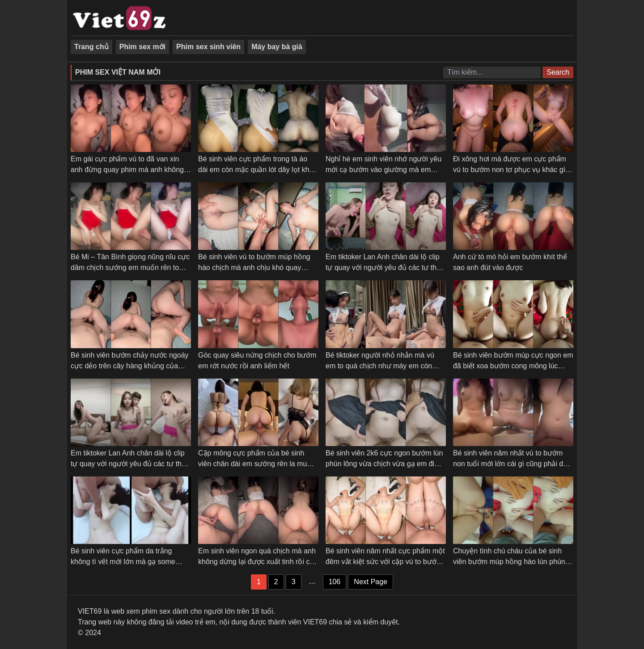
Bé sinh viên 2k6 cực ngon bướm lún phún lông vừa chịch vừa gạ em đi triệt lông (384, 464)
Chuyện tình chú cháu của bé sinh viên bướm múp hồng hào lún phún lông (509, 562)
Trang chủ (91, 47)
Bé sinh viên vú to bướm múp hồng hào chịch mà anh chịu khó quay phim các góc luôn (254, 268)
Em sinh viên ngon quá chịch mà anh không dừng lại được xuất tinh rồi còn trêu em (258, 562)
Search (558, 72)
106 (335, 582)
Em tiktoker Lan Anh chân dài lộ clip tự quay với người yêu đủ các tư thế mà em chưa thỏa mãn (128, 464)
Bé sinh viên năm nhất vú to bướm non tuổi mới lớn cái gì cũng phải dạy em (512, 464)
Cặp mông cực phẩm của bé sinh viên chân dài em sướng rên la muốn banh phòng (257, 464)
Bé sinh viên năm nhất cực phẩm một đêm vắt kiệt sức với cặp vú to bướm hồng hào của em (385, 562)
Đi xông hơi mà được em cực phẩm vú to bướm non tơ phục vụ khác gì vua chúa (510, 170)
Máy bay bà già (277, 47)
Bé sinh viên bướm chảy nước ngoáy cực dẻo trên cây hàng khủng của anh (130, 366)
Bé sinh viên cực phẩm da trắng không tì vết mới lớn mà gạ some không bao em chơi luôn (123, 562)
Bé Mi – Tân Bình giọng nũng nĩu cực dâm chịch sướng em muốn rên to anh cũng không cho (130, 268)
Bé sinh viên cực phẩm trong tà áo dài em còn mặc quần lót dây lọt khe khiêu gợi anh (256, 170)
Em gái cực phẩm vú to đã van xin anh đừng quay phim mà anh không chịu (127, 170)
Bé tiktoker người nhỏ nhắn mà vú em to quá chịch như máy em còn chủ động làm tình (380, 366)
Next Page (371, 582)
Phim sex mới (142, 47)
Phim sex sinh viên (208, 47)
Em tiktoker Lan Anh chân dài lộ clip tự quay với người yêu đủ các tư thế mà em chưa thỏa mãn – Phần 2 (383, 268)
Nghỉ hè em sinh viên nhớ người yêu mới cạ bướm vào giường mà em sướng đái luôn (383, 170)
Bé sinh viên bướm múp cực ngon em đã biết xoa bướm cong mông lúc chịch (513, 366)
